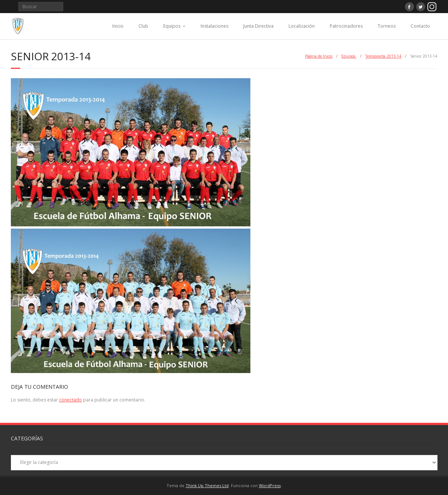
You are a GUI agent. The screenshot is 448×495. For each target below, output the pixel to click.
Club (143, 26)
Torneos (387, 26)
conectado (71, 400)
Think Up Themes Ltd (207, 485)
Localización (302, 26)
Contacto (420, 26)
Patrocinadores (346, 26)
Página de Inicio (319, 56)
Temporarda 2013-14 (383, 56)
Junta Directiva (258, 26)
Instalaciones (214, 26)
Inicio (118, 26)
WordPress (270, 485)
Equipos (172, 26)
